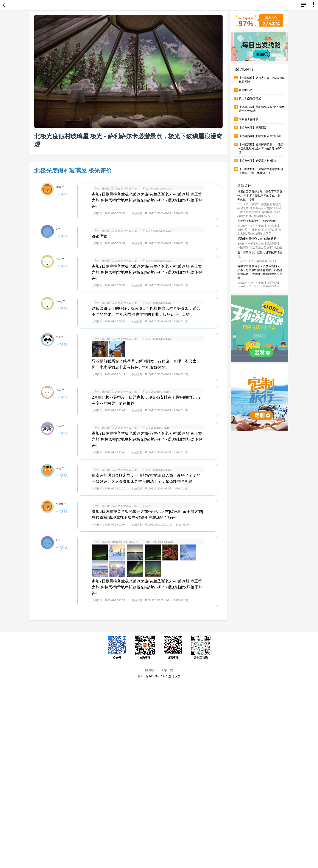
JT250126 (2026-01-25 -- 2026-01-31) (166, 410)
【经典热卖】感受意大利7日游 (258, 161)
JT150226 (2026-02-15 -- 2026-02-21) (166, 213)
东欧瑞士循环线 (249, 119)
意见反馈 (175, 676)
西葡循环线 (246, 90)
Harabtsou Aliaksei (161, 189)
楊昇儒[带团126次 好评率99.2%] (121, 542)
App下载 (167, 670)
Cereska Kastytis (163, 542)
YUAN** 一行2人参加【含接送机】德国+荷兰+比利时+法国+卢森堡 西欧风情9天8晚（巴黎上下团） (259, 230)
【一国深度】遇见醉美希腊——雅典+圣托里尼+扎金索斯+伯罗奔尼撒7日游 (262, 148)
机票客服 (173, 647)
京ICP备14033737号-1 (153, 676)
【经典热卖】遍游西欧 (253, 128)
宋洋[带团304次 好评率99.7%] (119, 189)
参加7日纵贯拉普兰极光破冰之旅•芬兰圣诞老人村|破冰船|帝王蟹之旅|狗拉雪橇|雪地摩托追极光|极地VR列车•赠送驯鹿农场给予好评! (147, 200)
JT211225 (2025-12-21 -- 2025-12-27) (166, 600)
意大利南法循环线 (250, 99)
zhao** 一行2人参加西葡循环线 (257, 261)
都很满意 (100, 236)
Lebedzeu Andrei (160, 392)
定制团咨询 (201, 647)
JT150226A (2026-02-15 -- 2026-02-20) (167, 525)
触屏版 (150, 670)
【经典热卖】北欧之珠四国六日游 (260, 136)
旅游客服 (145, 647)
